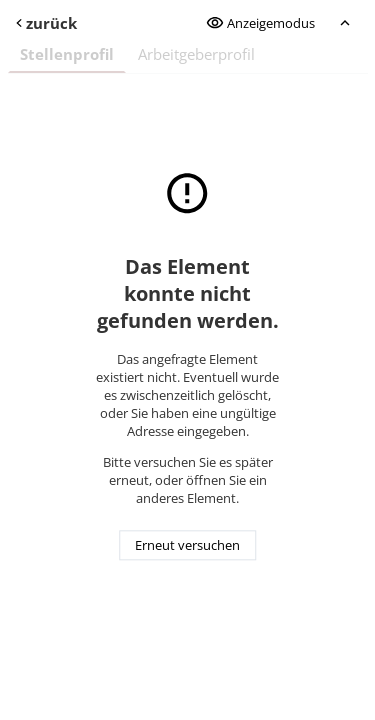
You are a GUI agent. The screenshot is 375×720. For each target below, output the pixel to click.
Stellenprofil (67, 54)
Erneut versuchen (187, 546)
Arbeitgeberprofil (196, 54)
